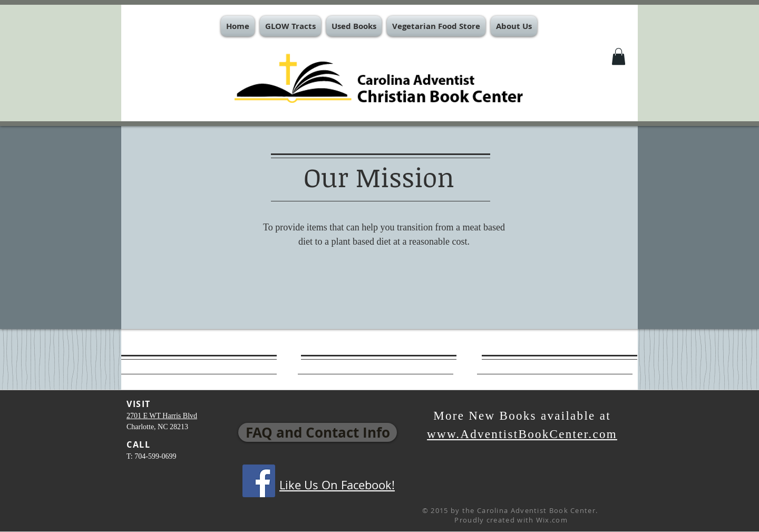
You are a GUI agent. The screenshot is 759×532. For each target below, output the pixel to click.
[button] (290, 26)
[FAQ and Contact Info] (318, 432)
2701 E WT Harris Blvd (162, 416)
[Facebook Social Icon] (259, 481)
